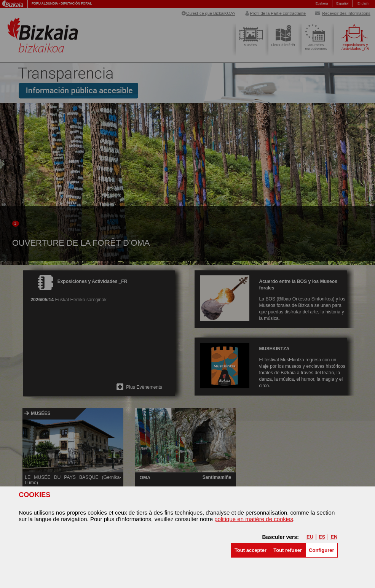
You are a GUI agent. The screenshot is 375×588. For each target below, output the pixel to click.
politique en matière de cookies (254, 519)
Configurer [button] (321, 550)
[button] (251, 550)
